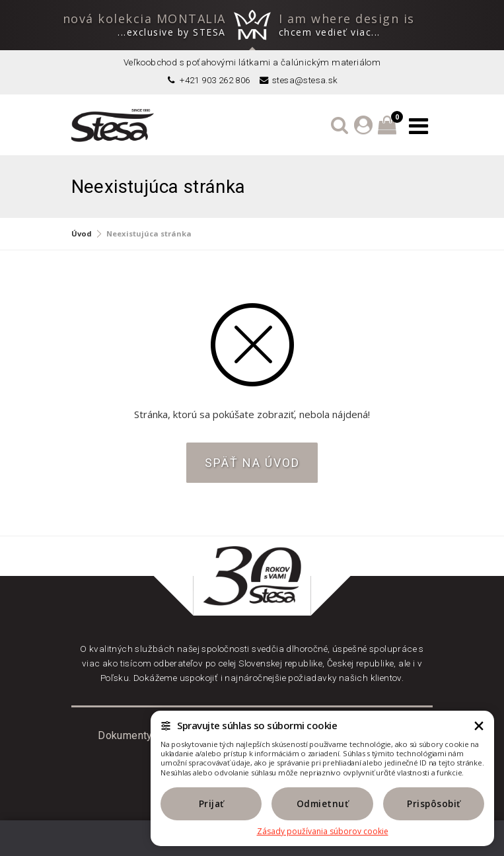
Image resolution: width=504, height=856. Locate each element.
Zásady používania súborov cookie (323, 832)
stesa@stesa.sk (298, 80)
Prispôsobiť (434, 804)
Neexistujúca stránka (149, 233)
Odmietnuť (323, 804)
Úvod (82, 233)
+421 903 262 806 (208, 80)
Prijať (211, 804)
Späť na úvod (252, 463)
